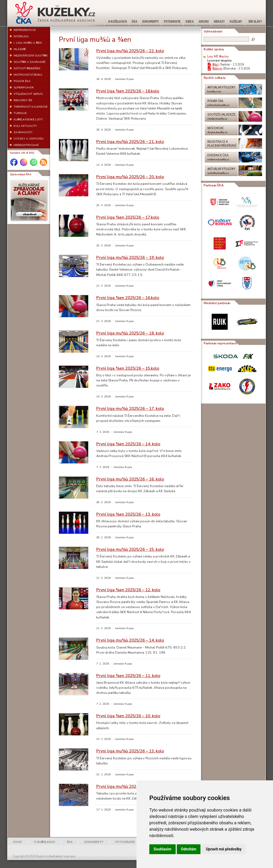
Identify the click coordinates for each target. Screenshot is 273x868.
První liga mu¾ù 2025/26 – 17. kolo (130, 408)
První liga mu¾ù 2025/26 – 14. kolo (130, 640)
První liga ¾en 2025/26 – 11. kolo (128, 676)
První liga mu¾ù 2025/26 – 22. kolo (130, 51)
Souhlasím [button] (162, 849)
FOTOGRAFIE (125, 842)
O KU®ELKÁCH (44, 842)
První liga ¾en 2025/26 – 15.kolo (128, 368)
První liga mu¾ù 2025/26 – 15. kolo (130, 549)
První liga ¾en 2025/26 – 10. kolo (128, 716)
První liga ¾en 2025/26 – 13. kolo (128, 514)
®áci (216, 65)
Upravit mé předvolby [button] (224, 849)
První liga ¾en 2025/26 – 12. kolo (128, 590)
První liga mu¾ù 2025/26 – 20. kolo (130, 177)
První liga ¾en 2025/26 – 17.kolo (128, 217)
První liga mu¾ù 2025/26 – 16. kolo (130, 479)
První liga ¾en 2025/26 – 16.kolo (128, 298)
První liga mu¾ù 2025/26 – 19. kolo (130, 257)
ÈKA (70, 842)
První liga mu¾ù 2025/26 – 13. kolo (130, 751)
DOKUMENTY (94, 842)
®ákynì (217, 69)
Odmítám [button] (189, 849)
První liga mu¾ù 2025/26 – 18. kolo (130, 333)
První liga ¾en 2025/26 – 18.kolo (128, 91)
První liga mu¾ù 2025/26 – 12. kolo (130, 786)
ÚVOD (17, 842)
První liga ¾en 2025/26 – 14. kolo (128, 444)
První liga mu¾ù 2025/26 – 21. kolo (130, 142)
